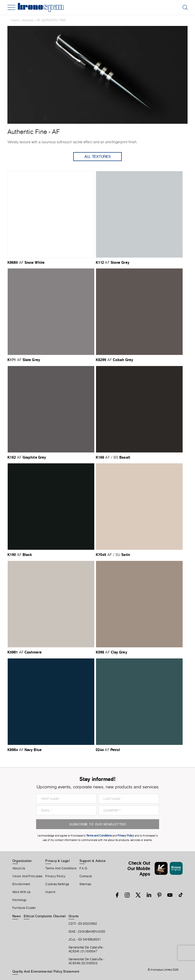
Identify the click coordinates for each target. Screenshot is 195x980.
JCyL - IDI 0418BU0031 (85, 939)
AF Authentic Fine (51, 20)
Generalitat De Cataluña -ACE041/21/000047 (86, 949)
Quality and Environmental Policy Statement (46, 971)
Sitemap (85, 884)
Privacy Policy (55, 876)
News (17, 916)
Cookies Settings (57, 884)
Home (15, 20)
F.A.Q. (84, 868)
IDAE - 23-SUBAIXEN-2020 (87, 932)
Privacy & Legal (57, 861)
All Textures (98, 156)
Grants (74, 916)
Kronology (19, 900)
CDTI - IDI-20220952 (83, 924)
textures (28, 20)
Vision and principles (27, 876)
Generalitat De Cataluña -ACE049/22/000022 (86, 961)
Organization (22, 861)
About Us (19, 868)
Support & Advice (93, 861)
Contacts (86, 876)
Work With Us (22, 892)
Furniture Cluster (24, 908)
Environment (21, 884)
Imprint (50, 892)
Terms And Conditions (61, 868)
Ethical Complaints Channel (45, 916)
